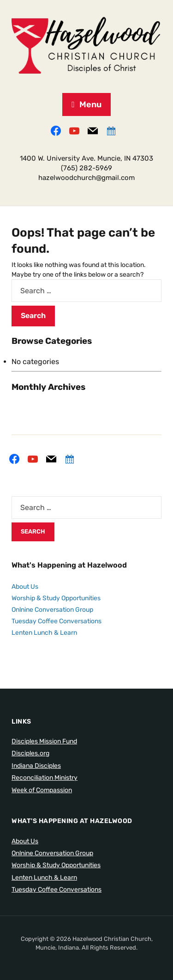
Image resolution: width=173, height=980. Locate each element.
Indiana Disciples (36, 766)
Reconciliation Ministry (45, 778)
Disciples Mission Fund (44, 741)
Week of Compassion (42, 790)
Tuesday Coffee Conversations (57, 621)
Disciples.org (30, 753)
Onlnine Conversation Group (52, 610)
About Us (25, 587)
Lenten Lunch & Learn (44, 633)
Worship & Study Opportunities (56, 598)
